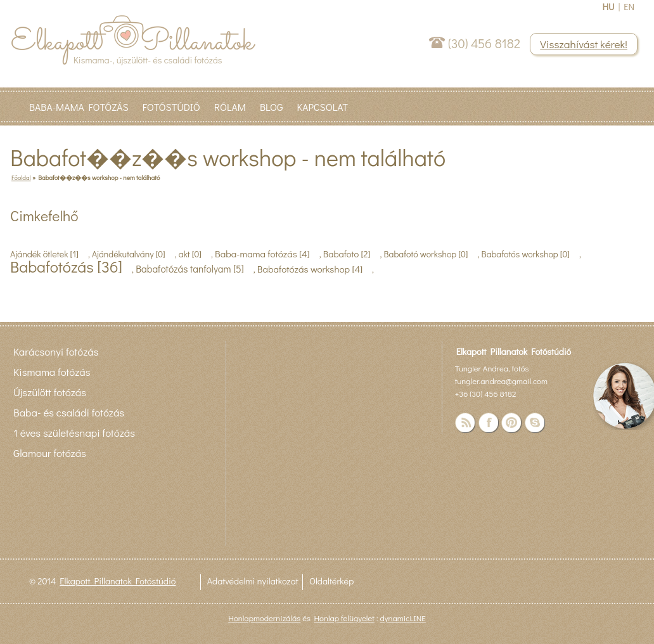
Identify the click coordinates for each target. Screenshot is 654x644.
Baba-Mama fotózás (79, 107)
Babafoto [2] (347, 254)
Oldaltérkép (331, 581)
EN (629, 7)
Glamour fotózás (50, 453)
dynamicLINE (402, 618)
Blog (272, 107)
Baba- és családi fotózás (69, 412)
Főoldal (21, 177)
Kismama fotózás (52, 371)
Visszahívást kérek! (584, 44)
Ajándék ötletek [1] (44, 254)
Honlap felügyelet (344, 618)
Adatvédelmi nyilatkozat (253, 581)
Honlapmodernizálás (264, 618)
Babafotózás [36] (66, 267)
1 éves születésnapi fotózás (74, 432)
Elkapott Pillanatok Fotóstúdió (118, 581)
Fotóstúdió (171, 107)
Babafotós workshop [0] (526, 254)
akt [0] (190, 254)
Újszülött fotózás (50, 392)
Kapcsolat (323, 107)
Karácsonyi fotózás (56, 351)
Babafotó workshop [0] (426, 254)
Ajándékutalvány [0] (129, 254)
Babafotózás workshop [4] (310, 269)
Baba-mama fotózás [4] (262, 254)
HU (608, 7)
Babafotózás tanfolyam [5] (190, 269)
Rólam (230, 107)
